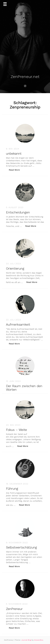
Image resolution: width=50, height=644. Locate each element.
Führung (12, 489)
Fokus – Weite (16, 430)
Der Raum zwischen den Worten (24, 388)
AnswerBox (39, 640)
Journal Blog (26, 640)
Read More (16, 170)
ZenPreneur (14, 609)
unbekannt (14, 154)
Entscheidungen (18, 212)
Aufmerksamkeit (18, 325)
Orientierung (15, 269)
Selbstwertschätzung (21, 547)
